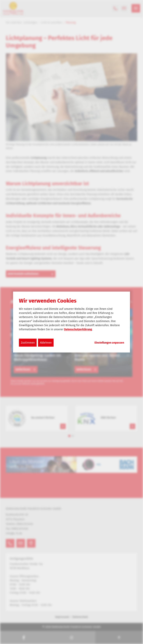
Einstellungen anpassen (109, 343)
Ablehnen (46, 343)
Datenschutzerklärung (78, 329)
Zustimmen (28, 343)
